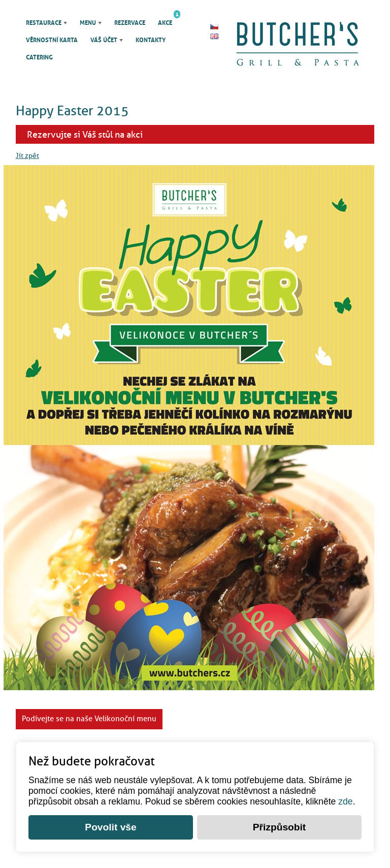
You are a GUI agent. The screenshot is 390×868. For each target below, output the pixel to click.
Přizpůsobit (279, 827)
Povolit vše (110, 827)
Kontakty (151, 40)
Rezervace (130, 23)
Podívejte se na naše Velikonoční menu (89, 719)
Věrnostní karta (52, 40)
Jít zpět (27, 155)
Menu (88, 23)
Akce (165, 20)
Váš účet (104, 40)
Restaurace (44, 23)
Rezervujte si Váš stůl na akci (85, 134)
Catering (39, 57)
